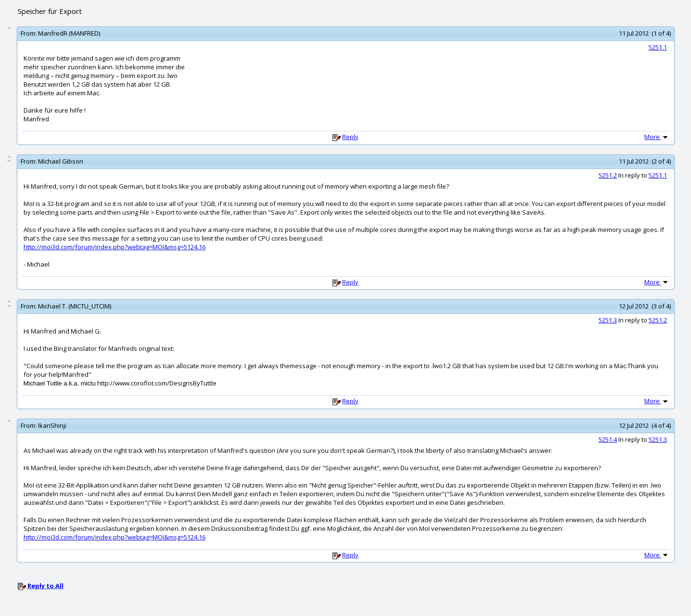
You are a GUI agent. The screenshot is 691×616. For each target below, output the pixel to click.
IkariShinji (52, 425)
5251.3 (608, 320)
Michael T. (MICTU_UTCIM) (75, 306)
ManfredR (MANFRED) (69, 33)
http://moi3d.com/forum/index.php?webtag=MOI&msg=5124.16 (115, 247)
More (657, 137)
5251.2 (608, 175)
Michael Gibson (61, 161)
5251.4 (608, 439)
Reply (350, 137)
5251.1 (658, 47)
